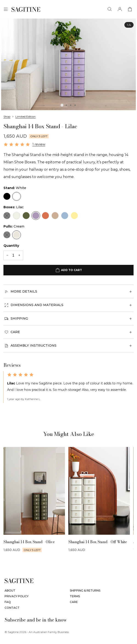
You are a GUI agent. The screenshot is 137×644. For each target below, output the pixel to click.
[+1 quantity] (19, 255)
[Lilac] (36, 216)
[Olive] (26, 216)
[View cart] (130, 9)
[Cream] (17, 235)
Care (74, 602)
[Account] (120, 9)
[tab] (62, 105)
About (10, 591)
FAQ (8, 602)
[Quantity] (13, 255)
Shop (7, 116)
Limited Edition (25, 116)
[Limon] (74, 216)
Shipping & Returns (85, 591)
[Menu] (6, 9)
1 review (39, 144)
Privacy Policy (17, 596)
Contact (12, 608)
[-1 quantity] (7, 255)
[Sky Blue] (65, 216)
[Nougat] (55, 216)
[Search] (110, 9)
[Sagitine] (26, 9)
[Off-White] (17, 216)
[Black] (7, 196)
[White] (17, 196)
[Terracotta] (45, 216)
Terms (75, 596)
